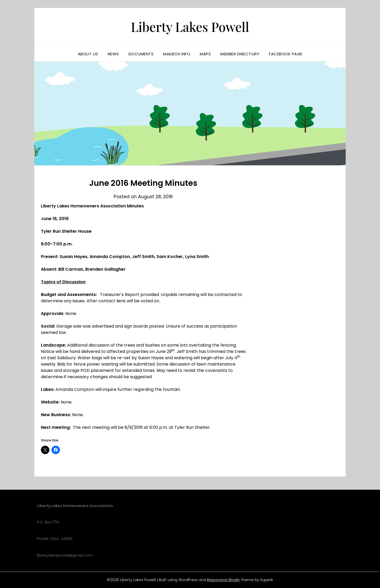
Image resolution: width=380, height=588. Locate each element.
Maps (205, 54)
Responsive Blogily (223, 580)
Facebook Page (286, 54)
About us (88, 54)
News (113, 54)
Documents (141, 54)
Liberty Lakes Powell (190, 27)
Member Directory (240, 54)
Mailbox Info (177, 54)
